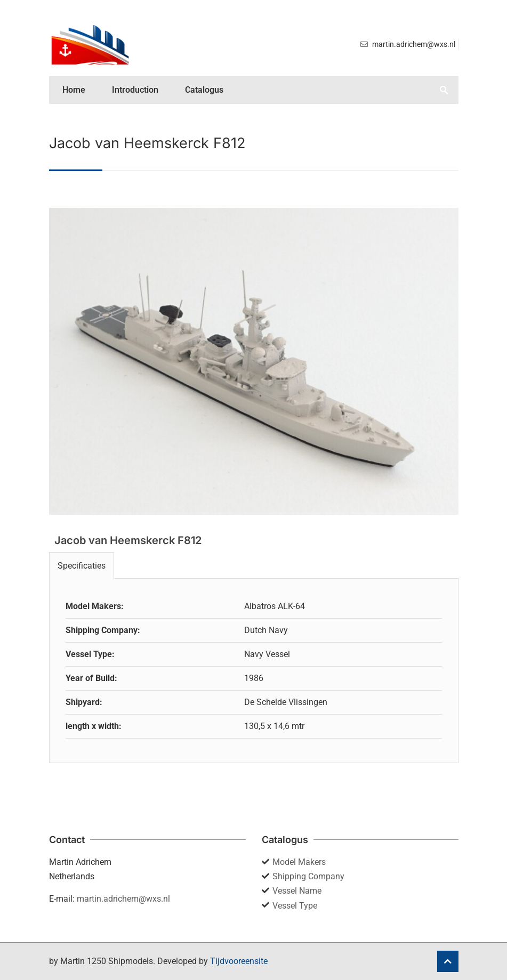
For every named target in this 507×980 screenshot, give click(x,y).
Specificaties (82, 566)
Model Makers (299, 862)
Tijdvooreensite (239, 961)
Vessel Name (297, 891)
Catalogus (204, 90)
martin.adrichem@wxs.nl (123, 899)
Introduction (135, 90)
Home (74, 90)
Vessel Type (295, 906)
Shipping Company (308, 876)
